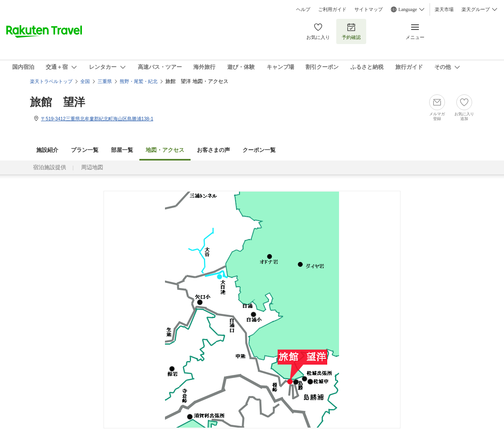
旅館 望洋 (57, 102)
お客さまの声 (213, 150)
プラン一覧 (85, 150)
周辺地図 (92, 167)
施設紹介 (47, 150)
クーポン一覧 (259, 150)
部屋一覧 (122, 150)
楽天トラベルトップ (51, 81)
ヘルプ (303, 9)
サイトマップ (369, 9)
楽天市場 (444, 9)
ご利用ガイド (332, 9)
